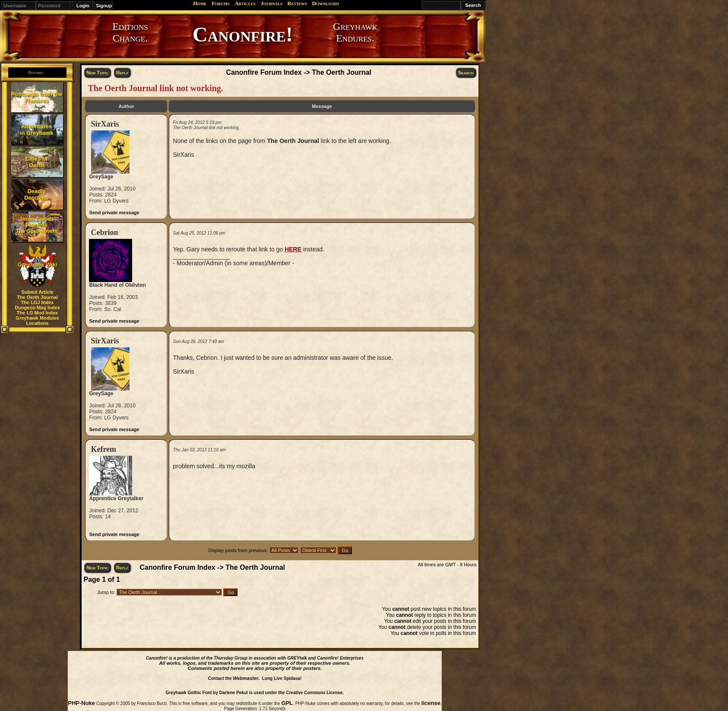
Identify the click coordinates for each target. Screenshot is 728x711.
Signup (104, 6)
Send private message (114, 213)
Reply (122, 73)
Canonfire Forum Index (264, 72)
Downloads (326, 3)
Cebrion (104, 232)
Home (200, 3)
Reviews (297, 3)
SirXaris (105, 124)
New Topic (97, 73)
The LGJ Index (38, 302)
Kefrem (103, 449)
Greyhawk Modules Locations (37, 321)
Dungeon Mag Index (37, 308)
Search (466, 73)
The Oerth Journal (37, 297)
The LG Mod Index (37, 313)
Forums (220, 3)
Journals (271, 3)
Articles (245, 3)
